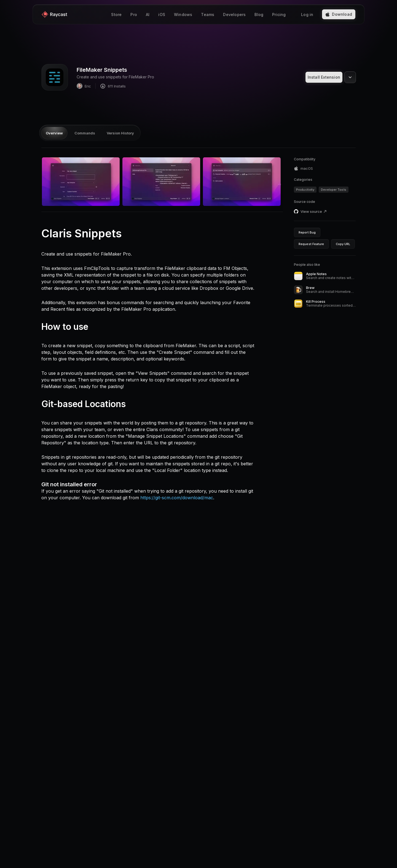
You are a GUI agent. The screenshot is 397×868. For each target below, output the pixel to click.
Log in (307, 15)
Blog (259, 15)
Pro (134, 15)
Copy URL (343, 244)
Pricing (279, 15)
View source (314, 211)
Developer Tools (334, 190)
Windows (183, 15)
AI (148, 15)
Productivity (305, 190)
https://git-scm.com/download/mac (177, 498)
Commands (85, 133)
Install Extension (324, 77)
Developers (234, 15)
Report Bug (307, 232)
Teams (208, 15)
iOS (162, 15)
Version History (120, 133)
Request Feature (311, 244)
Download (339, 15)
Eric (84, 86)
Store (116, 15)
